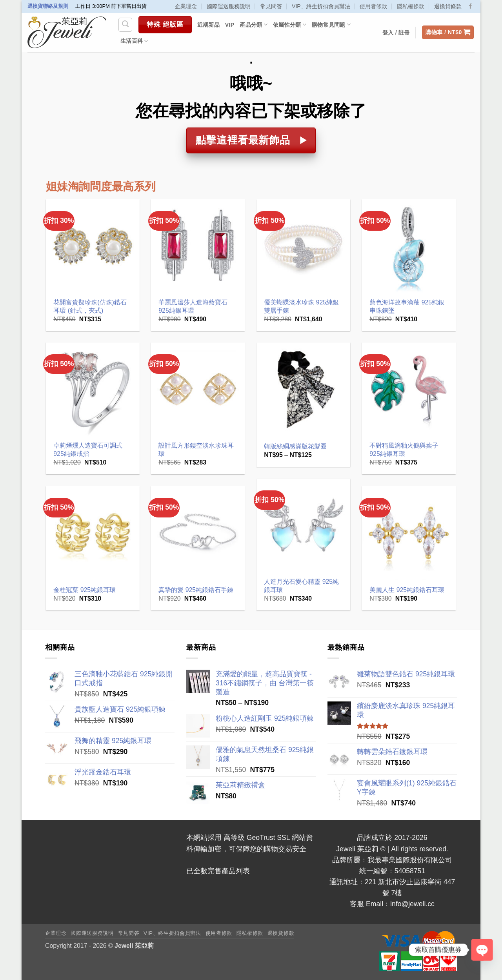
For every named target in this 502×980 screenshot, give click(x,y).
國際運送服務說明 (229, 6)
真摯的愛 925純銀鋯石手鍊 (196, 590)
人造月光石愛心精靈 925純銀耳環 (301, 586)
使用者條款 (373, 6)
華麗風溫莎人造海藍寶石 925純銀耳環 (193, 306)
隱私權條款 (411, 6)
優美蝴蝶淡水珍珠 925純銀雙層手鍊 (301, 306)
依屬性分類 (290, 25)
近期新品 (208, 25)
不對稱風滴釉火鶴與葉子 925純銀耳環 (404, 450)
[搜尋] (125, 25)
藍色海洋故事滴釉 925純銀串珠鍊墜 (407, 306)
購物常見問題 (331, 25)
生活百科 (134, 41)
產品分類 (254, 25)
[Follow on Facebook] (470, 6)
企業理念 (186, 6)
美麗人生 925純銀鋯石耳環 (407, 590)
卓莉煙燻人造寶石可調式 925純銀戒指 (88, 450)
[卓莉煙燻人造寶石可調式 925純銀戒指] (93, 389)
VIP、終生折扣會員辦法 (321, 6)
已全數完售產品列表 (218, 871)
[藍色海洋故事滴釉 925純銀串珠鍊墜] (409, 246)
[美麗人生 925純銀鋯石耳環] (409, 533)
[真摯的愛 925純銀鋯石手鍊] (198, 533)
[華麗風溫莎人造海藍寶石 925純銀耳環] (198, 246)
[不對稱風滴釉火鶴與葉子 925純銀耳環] (409, 389)
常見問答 (271, 6)
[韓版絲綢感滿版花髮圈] (303, 389)
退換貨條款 (448, 6)
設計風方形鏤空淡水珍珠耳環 (196, 450)
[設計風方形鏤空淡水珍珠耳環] (198, 389)
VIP (230, 25)
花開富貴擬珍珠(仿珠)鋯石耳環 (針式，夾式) (90, 306)
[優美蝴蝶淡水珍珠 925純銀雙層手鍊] (303, 246)
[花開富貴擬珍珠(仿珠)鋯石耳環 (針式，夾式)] (93, 246)
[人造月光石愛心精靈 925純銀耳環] (303, 526)
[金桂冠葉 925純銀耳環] (93, 533)
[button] (448, 33)
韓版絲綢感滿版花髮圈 (295, 446)
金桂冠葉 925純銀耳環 (85, 590)
